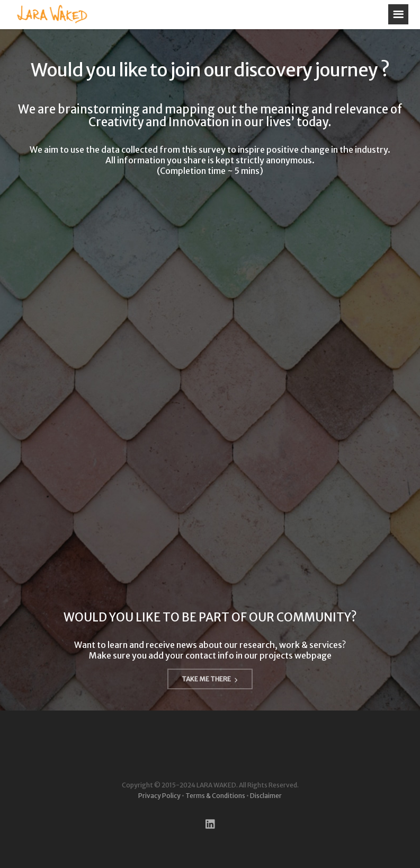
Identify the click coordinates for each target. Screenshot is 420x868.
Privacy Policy (159, 796)
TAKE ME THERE (210, 679)
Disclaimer (266, 796)
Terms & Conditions (215, 796)
